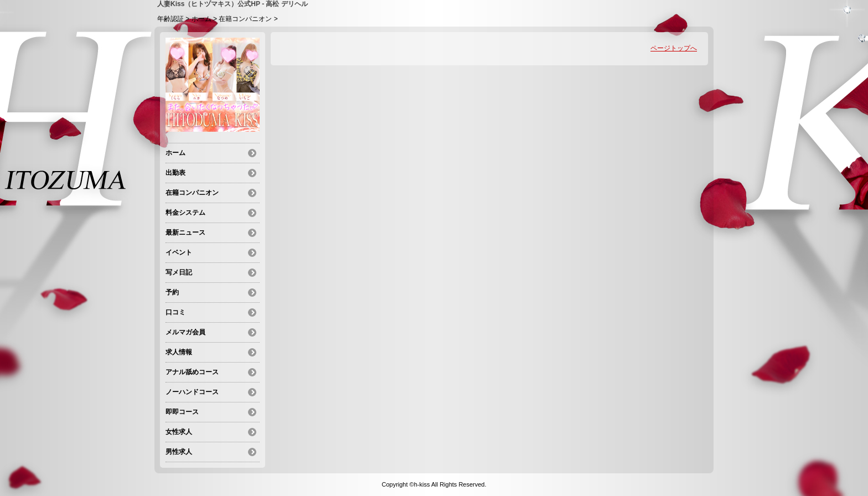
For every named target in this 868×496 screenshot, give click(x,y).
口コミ (175, 312)
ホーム (201, 19)
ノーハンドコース (192, 392)
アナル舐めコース (192, 372)
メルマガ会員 (185, 332)
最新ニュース (185, 232)
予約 (172, 292)
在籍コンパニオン (245, 19)
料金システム (185, 213)
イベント (179, 252)
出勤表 (175, 173)
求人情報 (179, 352)
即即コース (182, 412)
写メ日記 (179, 272)
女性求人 (179, 432)
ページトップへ (674, 48)
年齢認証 (170, 19)
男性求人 (179, 452)
